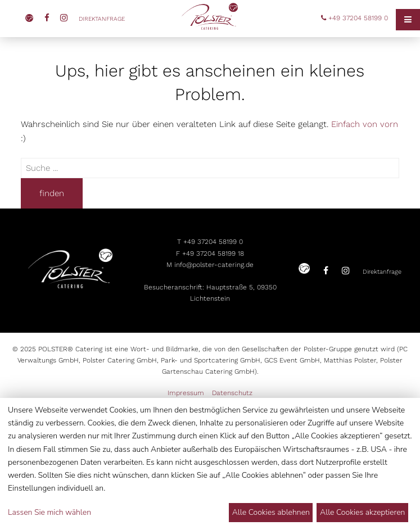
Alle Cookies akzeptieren (362, 512)
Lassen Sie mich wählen (49, 512)
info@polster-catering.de (214, 265)
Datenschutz (232, 393)
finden (52, 193)
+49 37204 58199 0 (354, 18)
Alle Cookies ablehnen (271, 512)
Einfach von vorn (365, 124)
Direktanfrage (103, 19)
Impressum (186, 393)
